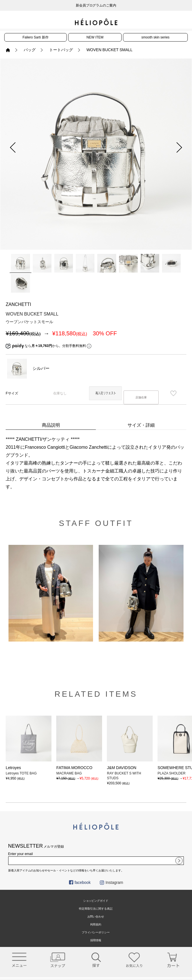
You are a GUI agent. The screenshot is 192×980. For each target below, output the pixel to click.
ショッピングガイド (96, 901)
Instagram (111, 882)
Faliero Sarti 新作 (36, 37)
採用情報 (96, 940)
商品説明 (51, 425)
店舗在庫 (141, 397)
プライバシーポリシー (96, 932)
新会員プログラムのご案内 (96, 5)
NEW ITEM (95, 37)
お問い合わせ (96, 917)
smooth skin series (155, 37)
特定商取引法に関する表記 (96, 909)
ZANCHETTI (18, 304)
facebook (80, 882)
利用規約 (96, 924)
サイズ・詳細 (141, 425)
